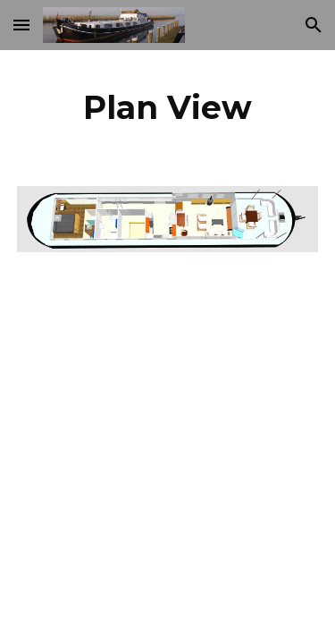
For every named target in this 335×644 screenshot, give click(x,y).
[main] (168, 107)
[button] (21, 25)
